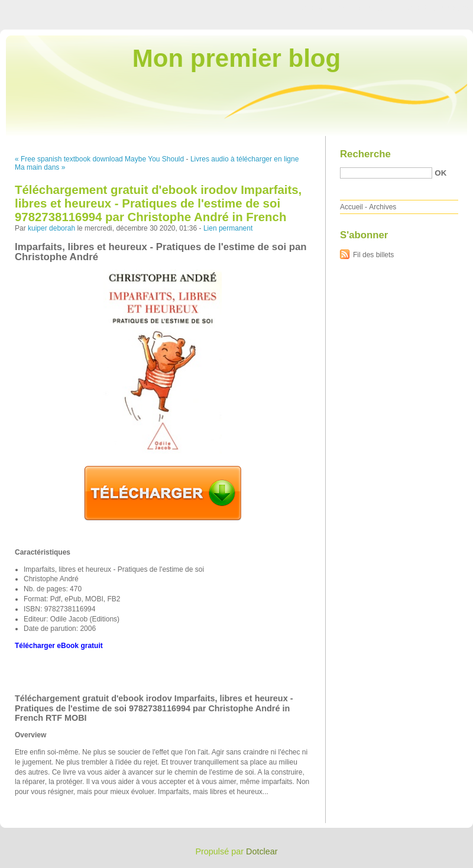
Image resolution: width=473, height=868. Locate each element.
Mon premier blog (237, 58)
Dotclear (262, 851)
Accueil (351, 207)
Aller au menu (380, 8)
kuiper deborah (51, 228)
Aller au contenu (328, 8)
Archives (383, 207)
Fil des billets (373, 255)
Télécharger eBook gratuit (59, 646)
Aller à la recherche (438, 8)
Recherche (365, 154)
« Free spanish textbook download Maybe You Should (99, 159)
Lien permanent (228, 228)
